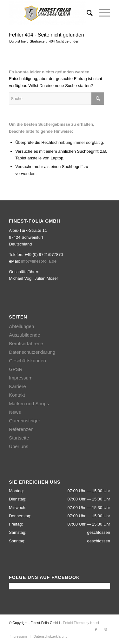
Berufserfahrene (26, 343)
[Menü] (101, 13)
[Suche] (86, 13)
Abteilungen (21, 326)
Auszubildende (24, 335)
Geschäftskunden (27, 361)
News (15, 412)
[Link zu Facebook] (96, 630)
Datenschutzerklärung (32, 352)
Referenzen (21, 429)
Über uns (19, 446)
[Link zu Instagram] (105, 630)
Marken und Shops (29, 403)
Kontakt (17, 395)
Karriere (17, 386)
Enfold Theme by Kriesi (81, 623)
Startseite (19, 438)
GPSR (16, 369)
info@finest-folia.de (39, 261)
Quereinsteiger (24, 421)
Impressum (21, 378)
